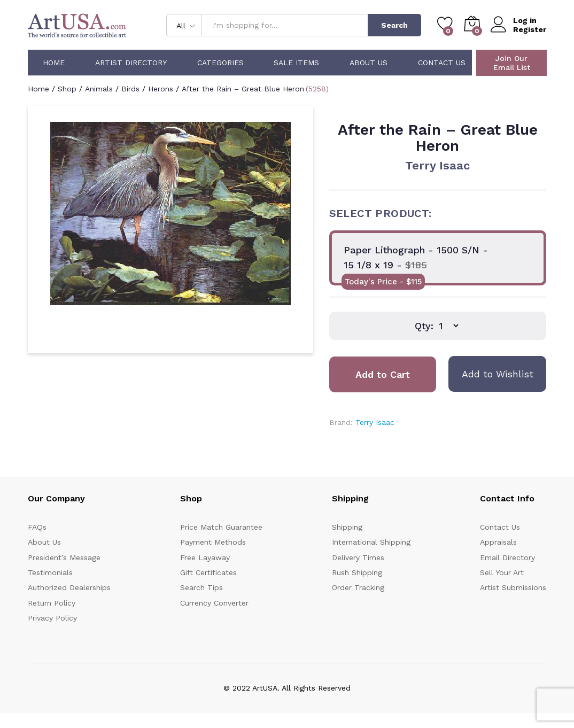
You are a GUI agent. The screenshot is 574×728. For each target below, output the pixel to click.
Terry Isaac (437, 165)
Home (54, 63)
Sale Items (296, 63)
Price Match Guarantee (221, 527)
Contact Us (442, 63)
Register (530, 29)
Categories (220, 63)
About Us (369, 63)
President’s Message (64, 557)
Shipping (347, 527)
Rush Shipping (357, 572)
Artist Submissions (513, 587)
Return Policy (52, 603)
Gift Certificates (208, 572)
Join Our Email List (512, 63)
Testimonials (50, 572)
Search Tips (201, 587)
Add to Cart (383, 374)
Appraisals (498, 542)
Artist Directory (131, 63)
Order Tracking (358, 587)
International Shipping (371, 542)
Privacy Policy (52, 618)
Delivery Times (358, 557)
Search (394, 25)
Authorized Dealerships (69, 587)
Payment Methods (213, 542)
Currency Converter (214, 603)
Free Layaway (205, 557)
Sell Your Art (502, 572)
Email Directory (507, 557)
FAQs (37, 527)
